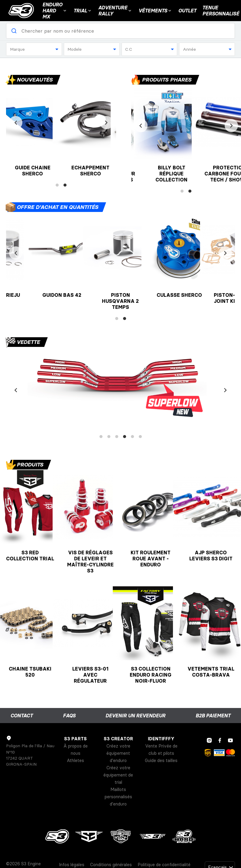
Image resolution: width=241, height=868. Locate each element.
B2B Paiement (213, 716)
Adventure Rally (115, 11)
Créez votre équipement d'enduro (118, 753)
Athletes (75, 761)
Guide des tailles (161, 761)
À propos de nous (76, 750)
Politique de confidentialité (164, 865)
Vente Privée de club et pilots (161, 750)
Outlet (187, 11)
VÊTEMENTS (155, 11)
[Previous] (16, 123)
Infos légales (72, 865)
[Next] (106, 123)
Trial (83, 11)
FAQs (69, 716)
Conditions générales (111, 865)
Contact (22, 716)
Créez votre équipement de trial (118, 775)
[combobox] (34, 49)
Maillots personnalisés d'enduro (118, 797)
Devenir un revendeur (135, 716)
